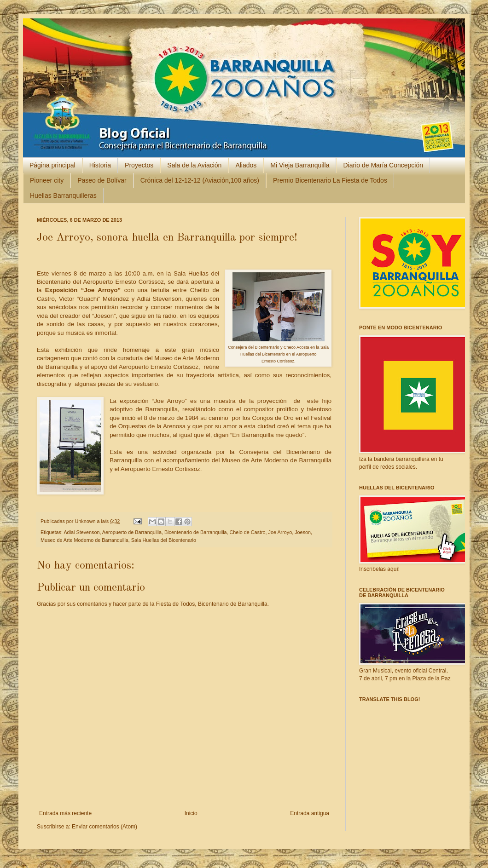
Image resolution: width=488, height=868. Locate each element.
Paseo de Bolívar (102, 180)
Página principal (52, 165)
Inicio (191, 813)
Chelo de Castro (248, 532)
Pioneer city (47, 180)
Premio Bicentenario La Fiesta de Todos (330, 180)
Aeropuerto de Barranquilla (132, 532)
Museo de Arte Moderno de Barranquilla (84, 540)
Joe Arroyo (280, 532)
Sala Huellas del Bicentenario (164, 540)
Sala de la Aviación (194, 165)
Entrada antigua (310, 813)
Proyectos (139, 165)
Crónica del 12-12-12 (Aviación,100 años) (200, 180)
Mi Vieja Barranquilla (300, 165)
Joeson (303, 532)
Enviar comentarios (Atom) (105, 827)
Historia (100, 165)
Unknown (86, 521)
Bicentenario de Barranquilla (196, 532)
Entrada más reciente (65, 813)
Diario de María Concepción (383, 165)
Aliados (246, 165)
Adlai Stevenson (81, 532)
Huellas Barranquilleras (63, 195)
